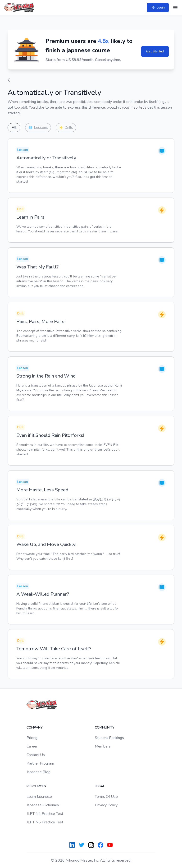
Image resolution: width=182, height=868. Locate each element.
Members (103, 746)
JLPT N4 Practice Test (45, 814)
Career (32, 746)
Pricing (32, 738)
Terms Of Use (106, 797)
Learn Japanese (39, 797)
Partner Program (40, 763)
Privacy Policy (106, 805)
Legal (100, 786)
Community (105, 727)
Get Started (155, 51)
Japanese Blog (39, 772)
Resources (36, 786)
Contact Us (36, 755)
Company (35, 727)
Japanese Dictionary (43, 805)
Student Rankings (109, 738)
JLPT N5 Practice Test (45, 822)
